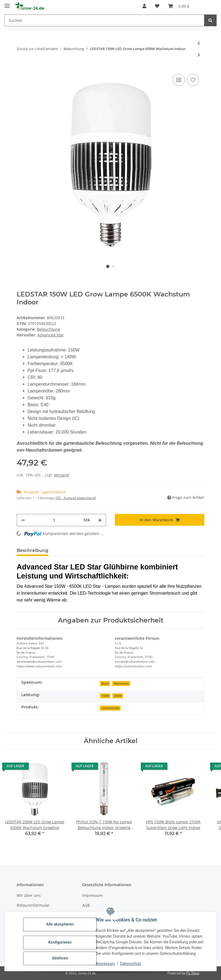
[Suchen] (210, 20)
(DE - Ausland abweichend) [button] (76, 498)
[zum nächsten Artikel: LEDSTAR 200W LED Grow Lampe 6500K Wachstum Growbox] (199, 55)
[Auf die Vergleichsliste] (179, 80)
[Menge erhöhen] (100, 520)
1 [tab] (108, 266)
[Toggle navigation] (7, 3)
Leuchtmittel (110, 708)
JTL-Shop (193, 973)
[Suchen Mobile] (104, 20)
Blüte (105, 684)
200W (118, 696)
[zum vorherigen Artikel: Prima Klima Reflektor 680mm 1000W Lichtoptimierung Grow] (199, 43)
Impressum (92, 895)
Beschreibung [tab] (32, 550)
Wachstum (121, 684)
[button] (144, 6)
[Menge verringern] (23, 520)
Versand (62, 475)
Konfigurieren (60, 942)
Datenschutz (131, 964)
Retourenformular (33, 905)
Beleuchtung (48, 329)
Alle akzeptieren (60, 924)
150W (105, 696)
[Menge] (54, 520)
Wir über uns (29, 895)
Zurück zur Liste (29, 49)
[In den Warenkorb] (160, 520)
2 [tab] (113, 266)
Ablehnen (60, 958)
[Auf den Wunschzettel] (193, 80)
